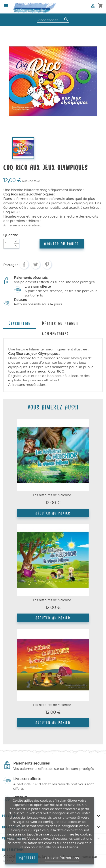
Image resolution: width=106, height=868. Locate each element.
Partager (24, 264)
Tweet (36, 264)
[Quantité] (9, 244)
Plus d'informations (62, 858)
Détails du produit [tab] (61, 323)
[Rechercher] (53, 20)
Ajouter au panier (62, 244)
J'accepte (27, 858)
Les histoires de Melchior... (53, 495)
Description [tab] (20, 323)
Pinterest (47, 264)
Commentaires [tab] (56, 333)
